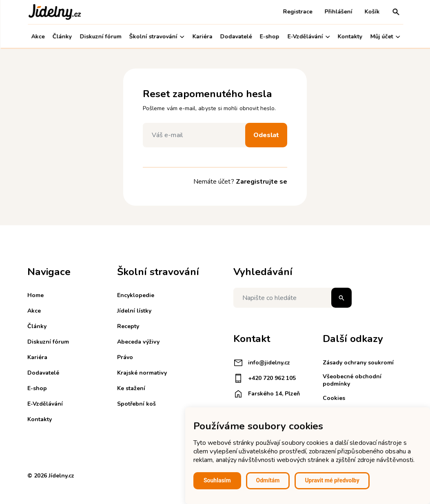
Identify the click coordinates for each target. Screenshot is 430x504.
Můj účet (385, 37)
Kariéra (202, 37)
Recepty (128, 326)
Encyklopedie (136, 295)
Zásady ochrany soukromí (358, 363)
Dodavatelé (235, 37)
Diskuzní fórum (100, 37)
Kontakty (350, 37)
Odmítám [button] (268, 480)
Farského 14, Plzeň (267, 394)
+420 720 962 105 (265, 378)
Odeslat (266, 135)
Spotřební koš (136, 404)
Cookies (334, 398)
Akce (37, 37)
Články (61, 37)
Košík (371, 12)
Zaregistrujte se (262, 182)
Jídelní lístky (134, 311)
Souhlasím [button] (217, 480)
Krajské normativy (142, 373)
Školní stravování (156, 37)
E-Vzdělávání (308, 37)
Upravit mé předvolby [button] (332, 480)
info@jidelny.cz (262, 363)
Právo (125, 357)
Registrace (297, 12)
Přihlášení (338, 12)
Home (35, 295)
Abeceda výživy (138, 342)
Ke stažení (131, 388)
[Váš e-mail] (196, 135)
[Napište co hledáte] (293, 298)
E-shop (269, 37)
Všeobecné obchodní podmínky (352, 380)
